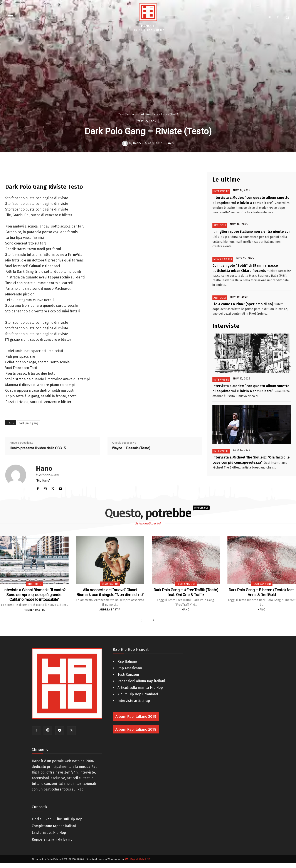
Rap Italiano (127, 666)
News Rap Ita (223, 259)
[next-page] (152, 625)
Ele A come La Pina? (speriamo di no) (243, 304)
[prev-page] (142, 625)
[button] (287, 17)
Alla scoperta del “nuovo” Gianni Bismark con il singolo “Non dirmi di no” (110, 595)
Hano (137, 143)
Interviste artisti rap (134, 705)
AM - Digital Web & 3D (137, 864)
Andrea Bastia (34, 615)
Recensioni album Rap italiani (141, 686)
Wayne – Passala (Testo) (131, 448)
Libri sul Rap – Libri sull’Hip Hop (57, 824)
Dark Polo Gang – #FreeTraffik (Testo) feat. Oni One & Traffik (186, 592)
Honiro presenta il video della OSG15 (38, 448)
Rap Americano (130, 673)
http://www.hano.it (47, 475)
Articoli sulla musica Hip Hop (140, 692)
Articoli (220, 225)
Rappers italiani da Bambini (54, 844)
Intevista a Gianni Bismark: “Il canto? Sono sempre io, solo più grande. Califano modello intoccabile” (34, 597)
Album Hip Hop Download (138, 699)
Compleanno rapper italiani (54, 831)
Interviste (221, 191)
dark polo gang (29, 423)
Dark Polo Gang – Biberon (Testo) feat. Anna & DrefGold (262, 592)
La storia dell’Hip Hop (49, 837)
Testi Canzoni (126, 114)
